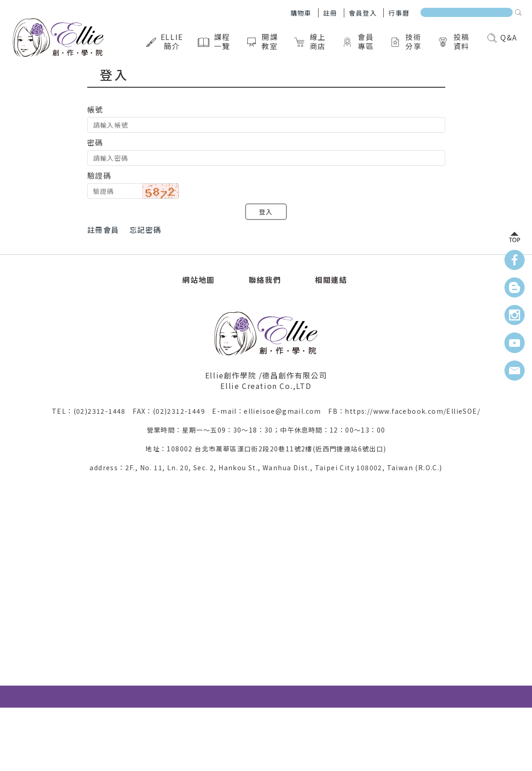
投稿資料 (455, 41)
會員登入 (363, 13)
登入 (266, 212)
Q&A (502, 37)
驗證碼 (99, 175)
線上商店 (311, 41)
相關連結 (331, 280)
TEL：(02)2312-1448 (92, 411)
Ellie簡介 (165, 41)
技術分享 (407, 41)
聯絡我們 (265, 280)
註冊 (330, 13)
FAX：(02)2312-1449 (172, 411)
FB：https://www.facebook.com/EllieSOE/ (404, 411)
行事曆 (399, 13)
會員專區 (359, 41)
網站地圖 (198, 280)
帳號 (95, 109)
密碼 (95, 142)
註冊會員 (103, 230)
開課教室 (263, 41)
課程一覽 (215, 41)
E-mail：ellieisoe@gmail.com (270, 411)
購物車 (301, 13)
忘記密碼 (146, 230)
